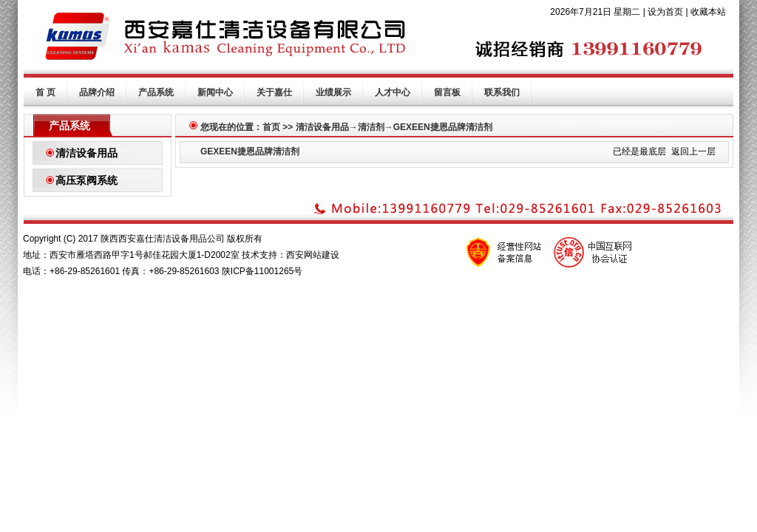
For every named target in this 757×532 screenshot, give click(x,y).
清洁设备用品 (86, 153)
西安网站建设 (313, 255)
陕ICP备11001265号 (262, 271)
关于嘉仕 (274, 92)
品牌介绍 (97, 92)
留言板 (447, 92)
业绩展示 (333, 92)
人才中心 (393, 92)
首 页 (45, 92)
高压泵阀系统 (86, 180)
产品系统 (156, 92)
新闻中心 (215, 92)
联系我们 (502, 92)
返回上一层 (693, 151)
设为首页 (665, 12)
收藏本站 (708, 12)
